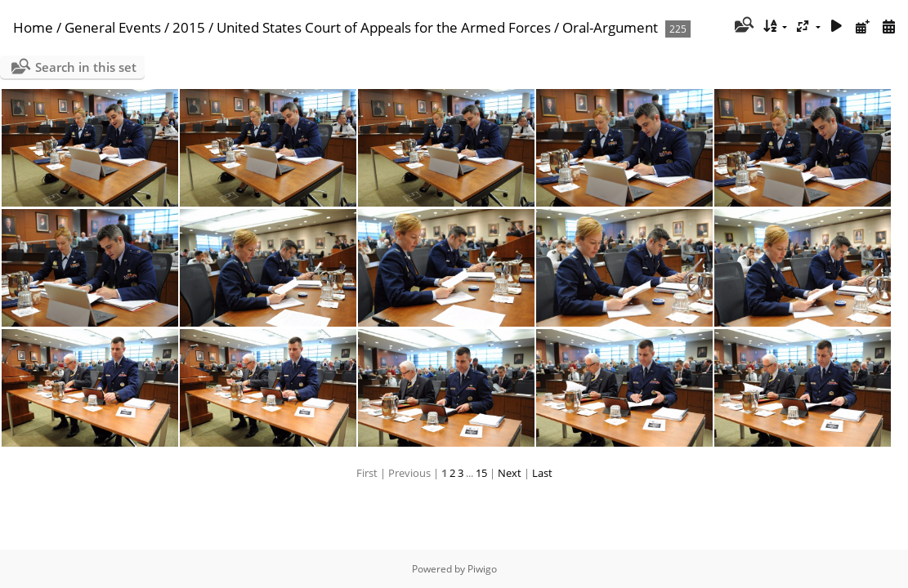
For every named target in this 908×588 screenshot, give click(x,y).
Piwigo (482, 569)
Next (510, 473)
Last (542, 473)
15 (481, 473)
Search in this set (86, 67)
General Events (113, 27)
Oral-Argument (610, 27)
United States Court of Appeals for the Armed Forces (384, 27)
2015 (189, 27)
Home (33, 27)
